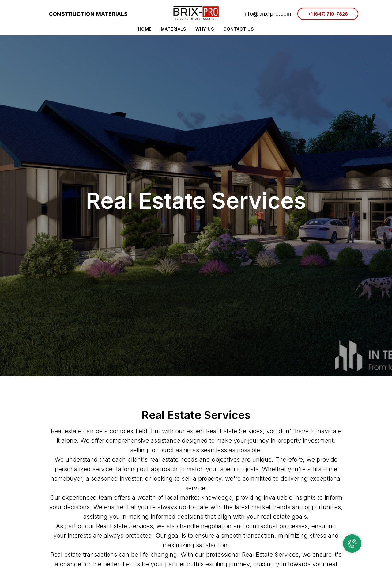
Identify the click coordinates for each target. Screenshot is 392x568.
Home (145, 29)
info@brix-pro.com (267, 14)
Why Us (205, 29)
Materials (174, 29)
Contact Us (239, 29)
